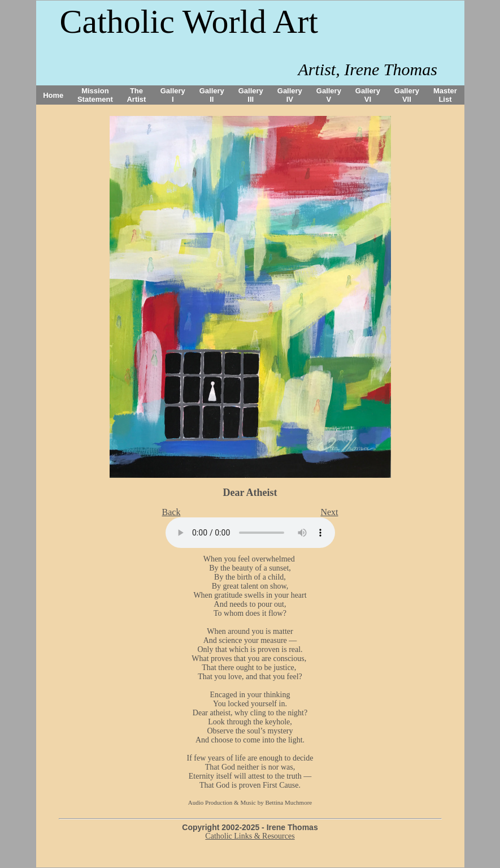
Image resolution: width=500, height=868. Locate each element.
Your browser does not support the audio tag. (250, 533)
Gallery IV (290, 95)
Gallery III (251, 95)
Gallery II (212, 95)
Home (53, 95)
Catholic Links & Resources (250, 836)
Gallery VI (368, 95)
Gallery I (173, 95)
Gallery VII (407, 95)
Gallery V (329, 95)
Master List (445, 95)
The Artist (136, 95)
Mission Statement (95, 95)
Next (329, 512)
